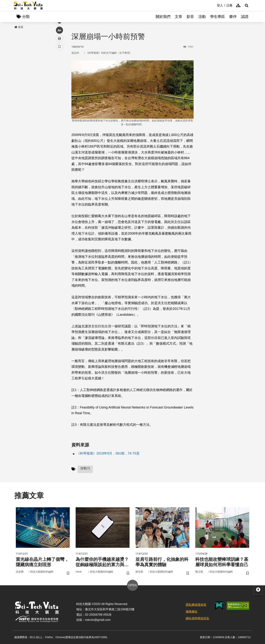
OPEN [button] (132, 585)
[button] (247, 6)
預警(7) (85, 468)
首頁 (19, 27)
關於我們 (163, 17)
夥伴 (233, 17)
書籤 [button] (59, 111)
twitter (60, 78)
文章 (179, 17)
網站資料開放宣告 (197, 618)
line (58, 87)
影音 (190, 17)
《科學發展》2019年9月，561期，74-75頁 (108, 453)
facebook (60, 70)
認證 (245, 17)
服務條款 (192, 612)
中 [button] (59, 95)
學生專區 (218, 17)
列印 (59, 103)
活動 (202, 17)
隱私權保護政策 (196, 605)
